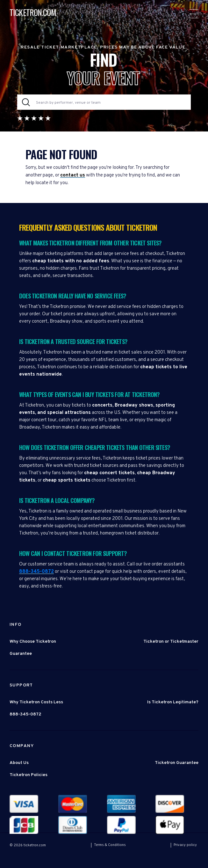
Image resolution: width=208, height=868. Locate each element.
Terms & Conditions (110, 845)
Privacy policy (185, 845)
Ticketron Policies (29, 775)
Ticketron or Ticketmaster (171, 642)
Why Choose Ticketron (33, 642)
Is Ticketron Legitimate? (173, 702)
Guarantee (21, 654)
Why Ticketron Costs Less (36, 702)
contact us (73, 175)
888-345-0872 (36, 572)
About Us (19, 763)
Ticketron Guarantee (177, 763)
